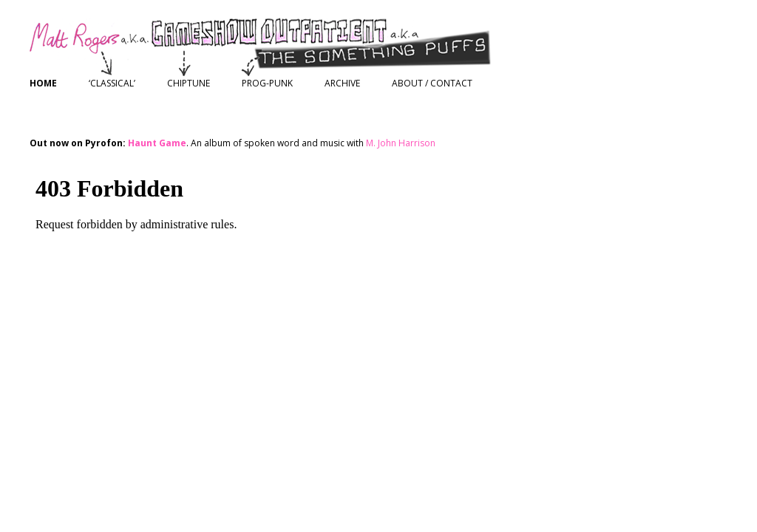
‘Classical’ (112, 83)
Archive (342, 83)
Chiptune (189, 83)
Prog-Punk (267, 83)
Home (43, 83)
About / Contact (432, 83)
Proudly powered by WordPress (97, 365)
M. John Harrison (401, 143)
